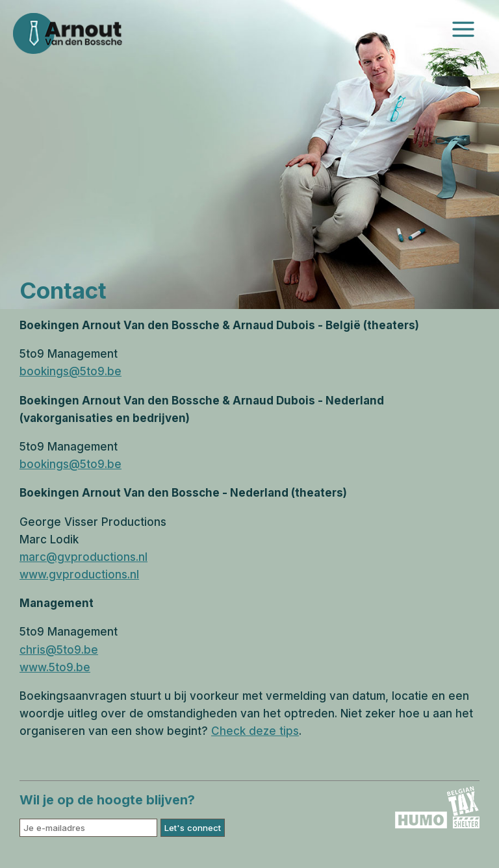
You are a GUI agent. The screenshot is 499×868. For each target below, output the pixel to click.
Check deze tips (255, 731)
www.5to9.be (55, 667)
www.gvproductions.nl (79, 575)
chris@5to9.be (59, 650)
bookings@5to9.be (70, 371)
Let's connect (193, 828)
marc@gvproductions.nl (83, 557)
